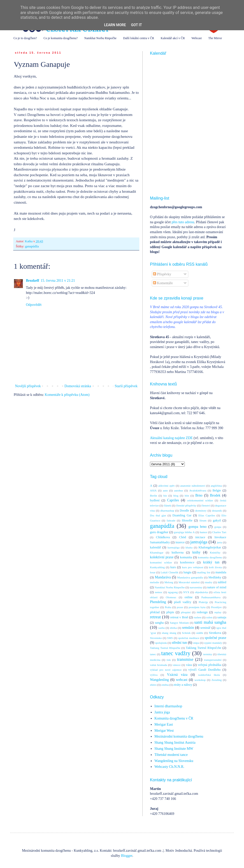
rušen (209, 617)
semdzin (188, 628)
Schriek (186, 633)
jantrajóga (199, 542)
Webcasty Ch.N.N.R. (169, 767)
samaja (222, 617)
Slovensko (156, 638)
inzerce (180, 542)
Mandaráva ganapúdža (190, 577)
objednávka (202, 592)
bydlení (155, 500)
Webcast (196, 38)
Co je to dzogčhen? (25, 38)
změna (165, 685)
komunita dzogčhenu (210, 557)
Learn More (115, 25)
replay (218, 612)
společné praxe (215, 638)
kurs (173, 567)
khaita (189, 547)
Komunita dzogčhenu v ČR (174, 718)
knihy (196, 552)
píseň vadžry (183, 602)
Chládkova (163, 537)
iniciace (200, 537)
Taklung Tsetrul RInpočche (204, 648)
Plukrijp (203, 602)
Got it (136, 25)
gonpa (218, 527)
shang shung (169, 633)
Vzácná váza (177, 675)
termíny (208, 654)
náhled (222, 582)
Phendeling (158, 602)
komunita (186, 557)
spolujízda (161, 643)
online (188, 597)
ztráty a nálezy (183, 685)
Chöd (183, 537)
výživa (154, 675)
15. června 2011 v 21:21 (58, 281)
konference (187, 562)
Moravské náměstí (189, 582)
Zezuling (217, 680)
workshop (200, 680)
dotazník (217, 511)
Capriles (173, 500)
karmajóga (173, 547)
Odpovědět (34, 305)
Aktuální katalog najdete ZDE (171, 438)
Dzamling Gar (182, 515)
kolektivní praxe (162, 557)
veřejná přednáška (210, 665)
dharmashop (167, 511)
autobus (179, 490)
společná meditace (189, 638)
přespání (186, 612)
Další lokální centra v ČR (139, 38)
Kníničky (215, 552)
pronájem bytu (197, 607)
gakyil (217, 520)
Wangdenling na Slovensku (174, 761)
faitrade (171, 520)
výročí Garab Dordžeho (204, 670)
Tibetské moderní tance (171, 755)
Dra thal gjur (158, 515)
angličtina (216, 486)
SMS (170, 638)
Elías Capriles (207, 515)
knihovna (178, 552)
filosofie (187, 520)
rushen (197, 617)
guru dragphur (159, 532)
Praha (168, 607)
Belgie (217, 490)
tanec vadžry (176, 653)
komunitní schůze (161, 562)
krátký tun (211, 562)
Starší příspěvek (126, 386)
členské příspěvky (186, 505)
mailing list (204, 572)
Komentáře (163, 283)
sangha (159, 623)
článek (167, 505)
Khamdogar (157, 552)
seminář (205, 628)
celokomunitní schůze (200, 500)
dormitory (201, 511)
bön (187, 496)
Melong (169, 582)
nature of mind (217, 587)
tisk (169, 660)
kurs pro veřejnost (193, 567)
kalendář (155, 547)
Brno (199, 495)
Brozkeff (33, 281)
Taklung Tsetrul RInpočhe (165, 648)
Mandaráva (163, 577)
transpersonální (213, 660)
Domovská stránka (78, 386)
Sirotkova (215, 633)
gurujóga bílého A (184, 532)
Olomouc (171, 597)
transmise (185, 659)
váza (189, 665)
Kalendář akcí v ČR (173, 38)
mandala (221, 572)
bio (165, 496)
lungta (187, 572)
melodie (155, 582)
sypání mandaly (213, 643)
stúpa (196, 643)
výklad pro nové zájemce (166, 670)
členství (206, 505)
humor (203, 532)
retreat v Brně (179, 617)
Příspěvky (162, 274)
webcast (182, 680)
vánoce (177, 665)
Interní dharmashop (168, 706)
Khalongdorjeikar (210, 547)
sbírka (173, 628)
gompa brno (198, 527)
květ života (215, 567)
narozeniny (196, 587)
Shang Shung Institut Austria (175, 743)
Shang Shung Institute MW (174, 749)
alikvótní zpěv (167, 486)
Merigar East (164, 724)
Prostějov (216, 607)
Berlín (154, 496)
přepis (170, 612)
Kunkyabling (157, 567)
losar (153, 572)
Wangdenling (159, 680)
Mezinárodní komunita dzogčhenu (179, 736)
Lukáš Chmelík (169, 572)
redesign (202, 612)
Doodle (184, 511)
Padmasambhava (211, 597)
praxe (180, 607)
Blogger (127, 856)
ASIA (153, 490)
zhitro (153, 685)
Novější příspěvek (28, 386)
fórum (203, 520)
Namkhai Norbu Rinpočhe (101, 38)
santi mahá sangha (210, 622)
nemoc (159, 592)
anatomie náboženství (193, 486)
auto (165, 490)
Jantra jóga (162, 712)
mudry (209, 582)
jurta (219, 542)
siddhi (200, 633)
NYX (186, 592)
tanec (153, 654)
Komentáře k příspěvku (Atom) (67, 395)
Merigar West (164, 731)
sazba (162, 628)
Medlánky (215, 577)
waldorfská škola (209, 675)
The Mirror (215, 38)
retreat (155, 617)
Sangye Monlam (179, 623)
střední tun (179, 643)
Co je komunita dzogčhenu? (60, 38)
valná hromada (158, 665)
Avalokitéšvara (198, 490)
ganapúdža (32, 246)
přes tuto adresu (183, 222)
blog (176, 496)
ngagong (173, 592)
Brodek (215, 495)
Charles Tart (219, 532)
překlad (155, 612)
